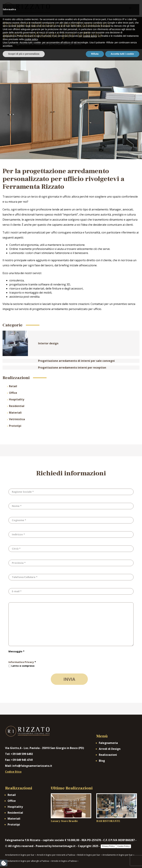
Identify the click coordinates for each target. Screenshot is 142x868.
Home (6, 44)
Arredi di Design (110, 749)
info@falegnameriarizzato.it (32, 766)
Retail (13, 386)
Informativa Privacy (21, 662)
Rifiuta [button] (95, 861)
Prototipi (15, 426)
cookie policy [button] (90, 843)
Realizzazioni (108, 755)
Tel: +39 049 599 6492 (19, 754)
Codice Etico (13, 772)
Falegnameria (108, 743)
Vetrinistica (17, 419)
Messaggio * (16, 651)
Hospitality (17, 399)
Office (13, 393)
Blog (102, 761)
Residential (17, 406)
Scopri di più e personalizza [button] (24, 861)
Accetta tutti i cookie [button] (122, 861)
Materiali (15, 413)
